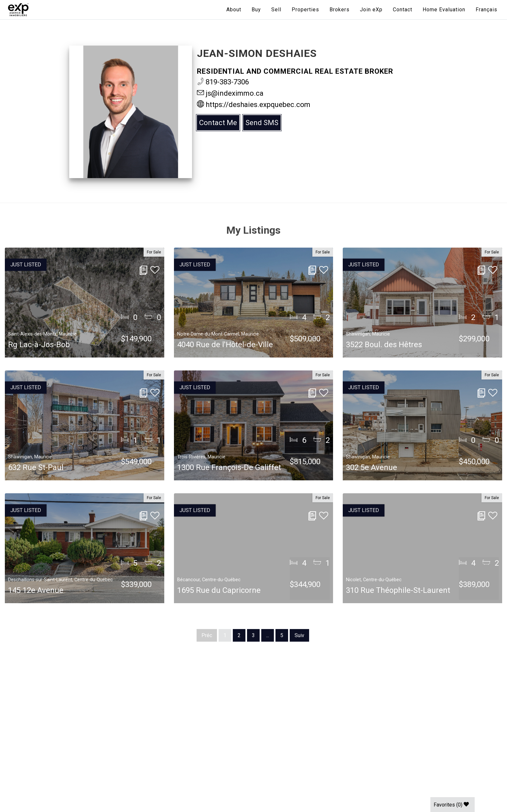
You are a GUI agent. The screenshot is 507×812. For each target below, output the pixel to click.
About (234, 10)
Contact (403, 10)
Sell (276, 10)
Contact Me (218, 123)
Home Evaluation (444, 10)
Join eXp (371, 10)
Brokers (340, 10)
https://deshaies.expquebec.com (254, 105)
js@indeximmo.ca (230, 93)
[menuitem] (486, 10)
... (268, 635)
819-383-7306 (223, 82)
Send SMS (262, 123)
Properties (305, 10)
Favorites (451, 805)
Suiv (299, 635)
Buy (256, 10)
